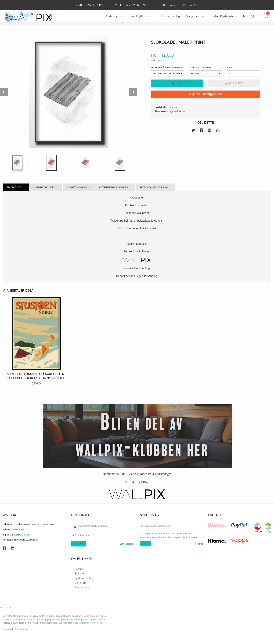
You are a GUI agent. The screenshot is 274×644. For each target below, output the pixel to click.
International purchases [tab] (113, 187)
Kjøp (177, 83)
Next (133, 92)
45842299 (19, 530)
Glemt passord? (127, 544)
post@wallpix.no (21, 535)
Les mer (199, 544)
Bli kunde (80, 573)
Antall (231, 67)
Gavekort (80, 583)
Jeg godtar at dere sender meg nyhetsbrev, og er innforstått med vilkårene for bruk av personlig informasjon (169, 535)
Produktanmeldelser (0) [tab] (154, 187)
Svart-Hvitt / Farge (200, 67)
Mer (246, 16)
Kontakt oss (82, 587)
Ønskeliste (234, 83)
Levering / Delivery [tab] (44, 187)
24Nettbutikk (21, 629)
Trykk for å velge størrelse (167, 67)
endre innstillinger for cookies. (88, 623)
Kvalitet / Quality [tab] (77, 187)
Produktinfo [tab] (14, 187)
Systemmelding (84, 578)
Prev (4, 92)
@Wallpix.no (178, 111)
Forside (79, 569)
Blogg (10, 607)
